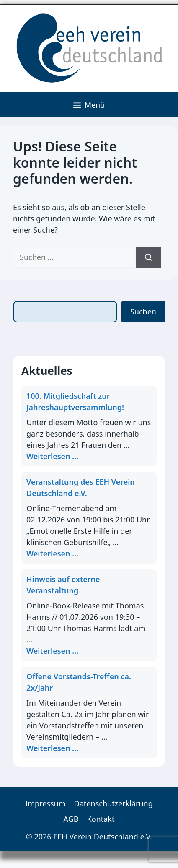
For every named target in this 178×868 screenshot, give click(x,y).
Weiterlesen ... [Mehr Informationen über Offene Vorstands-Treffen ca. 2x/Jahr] (52, 748)
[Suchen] (149, 257)
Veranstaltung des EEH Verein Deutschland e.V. (81, 487)
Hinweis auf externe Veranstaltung (63, 585)
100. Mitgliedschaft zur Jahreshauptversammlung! (75, 402)
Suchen (143, 312)
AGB (71, 819)
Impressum (45, 803)
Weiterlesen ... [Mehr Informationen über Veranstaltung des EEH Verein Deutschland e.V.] (52, 554)
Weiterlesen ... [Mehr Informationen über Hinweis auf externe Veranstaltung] (52, 651)
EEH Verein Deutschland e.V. (103, 837)
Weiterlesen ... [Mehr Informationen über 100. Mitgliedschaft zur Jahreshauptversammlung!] (52, 456)
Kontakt (101, 819)
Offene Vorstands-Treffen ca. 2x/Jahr (79, 682)
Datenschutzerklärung (114, 803)
